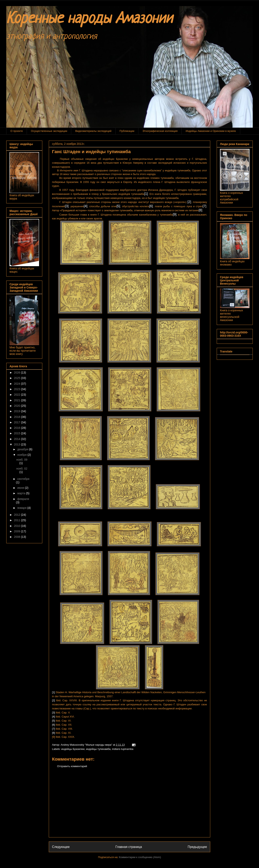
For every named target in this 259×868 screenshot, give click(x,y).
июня (21, 488)
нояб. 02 (22, 469)
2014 (18, 439)
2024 (18, 384)
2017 (18, 422)
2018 (18, 417)
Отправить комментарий (72, 766)
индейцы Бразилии (73, 749)
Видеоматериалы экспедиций (93, 131)
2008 (18, 537)
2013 (18, 444)
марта (22, 493)
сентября (23, 479)
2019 (18, 411)
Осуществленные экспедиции (49, 131)
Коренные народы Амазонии (89, 19)
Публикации (127, 131)
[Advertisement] (129, 806)
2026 (18, 373)
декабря (23, 449)
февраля (23, 499)
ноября (22, 455)
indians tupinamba (123, 749)
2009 (18, 531)
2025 (18, 378)
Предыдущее (197, 847)
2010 (18, 526)
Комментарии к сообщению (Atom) (140, 857)
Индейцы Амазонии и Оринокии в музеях (211, 131)
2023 (18, 389)
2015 (18, 433)
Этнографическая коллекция (160, 131)
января (22, 508)
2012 (18, 515)
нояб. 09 (22, 460)
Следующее (61, 847)
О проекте (17, 131)
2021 (18, 400)
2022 (18, 395)
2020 (18, 406)
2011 (18, 520)
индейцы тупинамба (98, 749)
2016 (18, 428)
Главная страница (129, 847)
